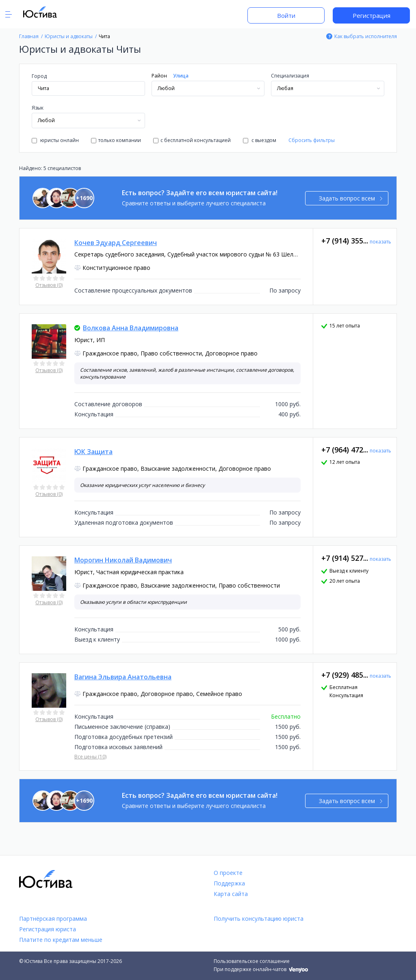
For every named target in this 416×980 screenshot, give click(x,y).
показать (380, 242)
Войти (286, 15)
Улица (181, 76)
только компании (116, 140)
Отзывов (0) (49, 285)
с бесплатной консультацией (192, 140)
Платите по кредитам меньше (61, 940)
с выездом (260, 140)
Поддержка (229, 883)
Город (39, 76)
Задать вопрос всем (351, 198)
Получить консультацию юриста (259, 919)
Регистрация (372, 15)
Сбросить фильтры (312, 140)
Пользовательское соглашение (252, 961)
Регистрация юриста (48, 929)
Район (159, 76)
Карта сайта (231, 894)
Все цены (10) (90, 757)
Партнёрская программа (53, 919)
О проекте (228, 873)
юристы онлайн (55, 140)
